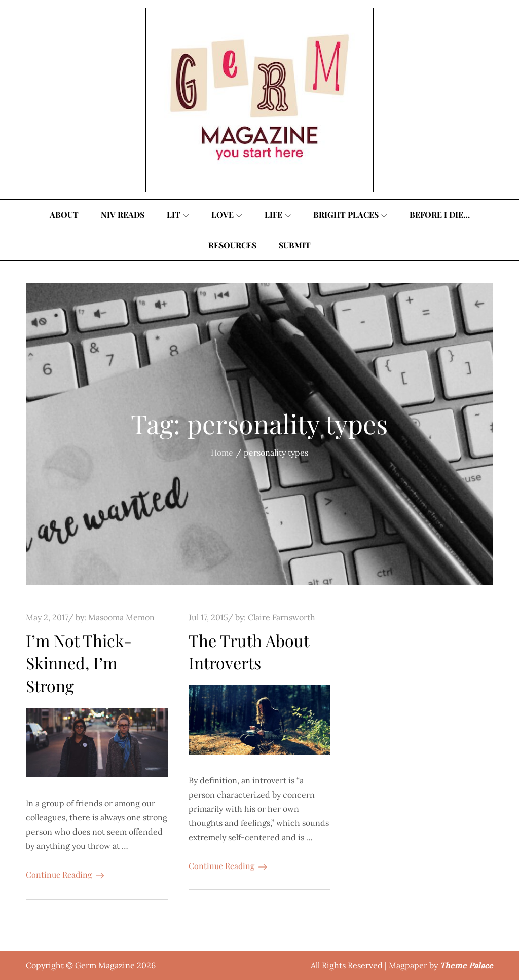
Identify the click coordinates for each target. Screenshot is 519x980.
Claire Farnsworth (282, 617)
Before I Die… (440, 215)
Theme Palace (467, 965)
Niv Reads (123, 215)
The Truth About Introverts (249, 652)
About (64, 215)
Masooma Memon (121, 617)
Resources (232, 245)
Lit (178, 215)
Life (278, 215)
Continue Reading (65, 874)
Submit (295, 245)
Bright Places (350, 215)
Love (227, 215)
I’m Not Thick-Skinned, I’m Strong (79, 663)
